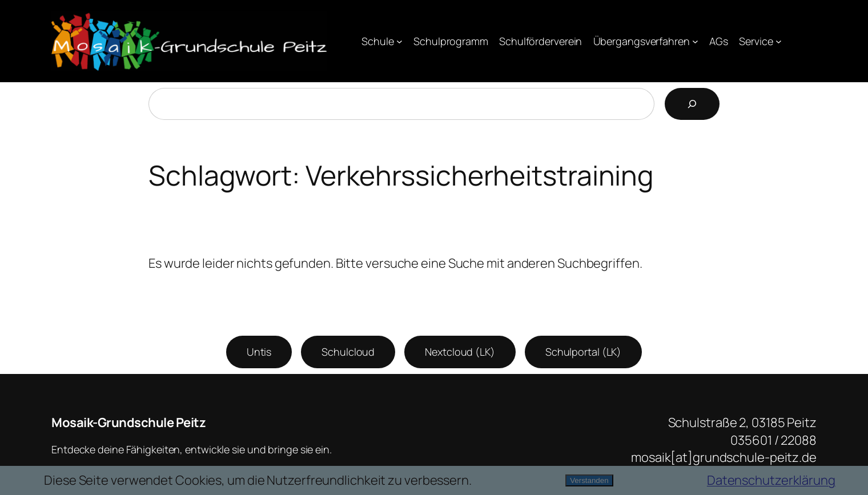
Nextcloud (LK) (460, 352)
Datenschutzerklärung (771, 480)
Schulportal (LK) (583, 352)
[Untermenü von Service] (779, 41)
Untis (259, 352)
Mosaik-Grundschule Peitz (128, 422)
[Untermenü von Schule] (399, 41)
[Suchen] (692, 104)
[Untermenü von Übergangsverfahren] (695, 41)
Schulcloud (348, 352)
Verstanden (589, 480)
